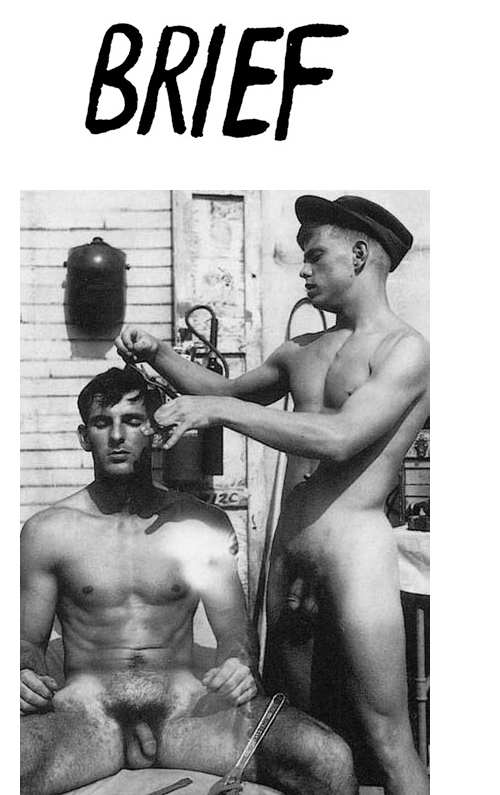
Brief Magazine (250, 95)
